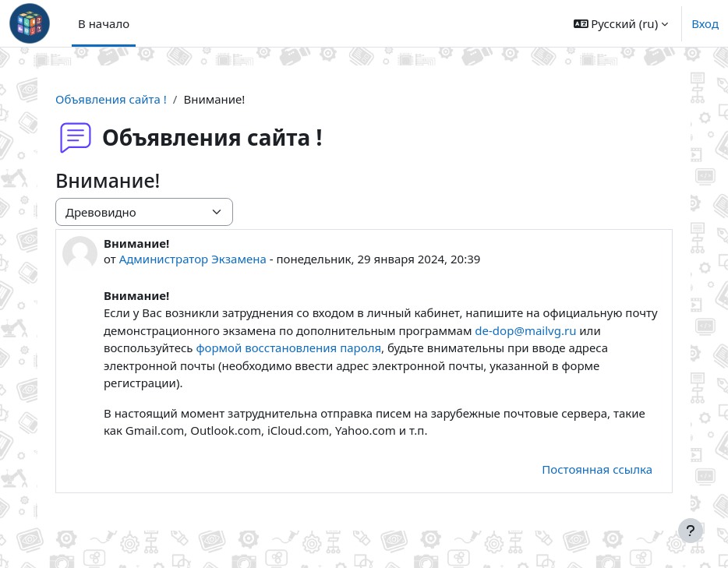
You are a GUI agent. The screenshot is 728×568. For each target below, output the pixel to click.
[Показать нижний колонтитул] (691, 531)
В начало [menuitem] (104, 23)
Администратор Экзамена (193, 259)
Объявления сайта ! (111, 99)
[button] (621, 23)
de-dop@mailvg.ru (527, 330)
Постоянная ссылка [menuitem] (597, 469)
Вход (705, 23)
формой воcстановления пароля (288, 348)
